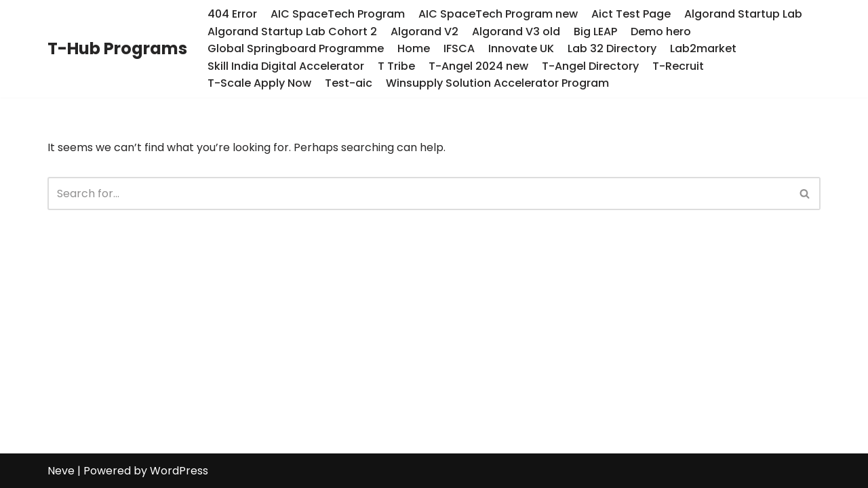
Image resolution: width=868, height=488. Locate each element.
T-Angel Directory (590, 66)
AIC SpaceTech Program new (498, 14)
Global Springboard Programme (296, 48)
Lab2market (703, 48)
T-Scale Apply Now (259, 83)
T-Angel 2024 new (478, 66)
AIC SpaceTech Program (338, 14)
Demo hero (661, 32)
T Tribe (396, 66)
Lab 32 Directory (612, 48)
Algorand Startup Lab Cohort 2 (292, 32)
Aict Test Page (631, 14)
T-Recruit (678, 66)
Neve (61, 471)
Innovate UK (521, 48)
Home (414, 48)
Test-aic (349, 83)
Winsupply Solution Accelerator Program (497, 83)
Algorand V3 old (516, 32)
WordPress (179, 471)
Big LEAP (595, 32)
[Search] (419, 194)
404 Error (232, 14)
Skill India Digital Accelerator (286, 66)
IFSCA (459, 48)
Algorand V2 (425, 32)
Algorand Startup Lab (743, 14)
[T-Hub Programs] (117, 49)
